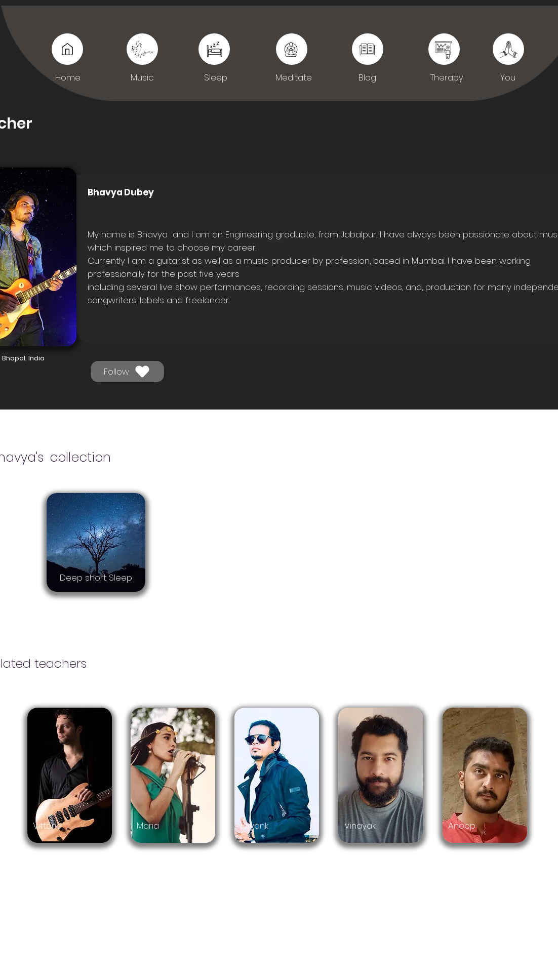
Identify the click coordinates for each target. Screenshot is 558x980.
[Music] (67, 49)
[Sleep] (368, 49)
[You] (444, 49)
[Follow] (127, 372)
